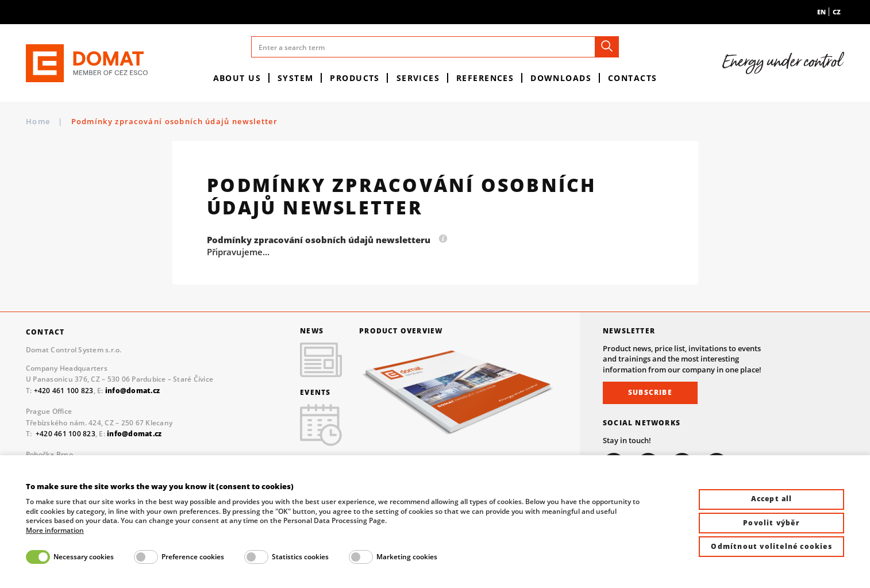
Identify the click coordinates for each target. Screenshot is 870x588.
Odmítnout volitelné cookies (771, 546)
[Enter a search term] (435, 47)
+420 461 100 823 (64, 391)
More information (55, 531)
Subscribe (650, 392)
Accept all (772, 499)
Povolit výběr (771, 523)
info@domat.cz (134, 434)
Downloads (561, 78)
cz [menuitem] (837, 12)
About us (237, 78)
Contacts (633, 78)
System (296, 78)
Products (355, 78)
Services (418, 78)
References (485, 78)
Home (38, 121)
